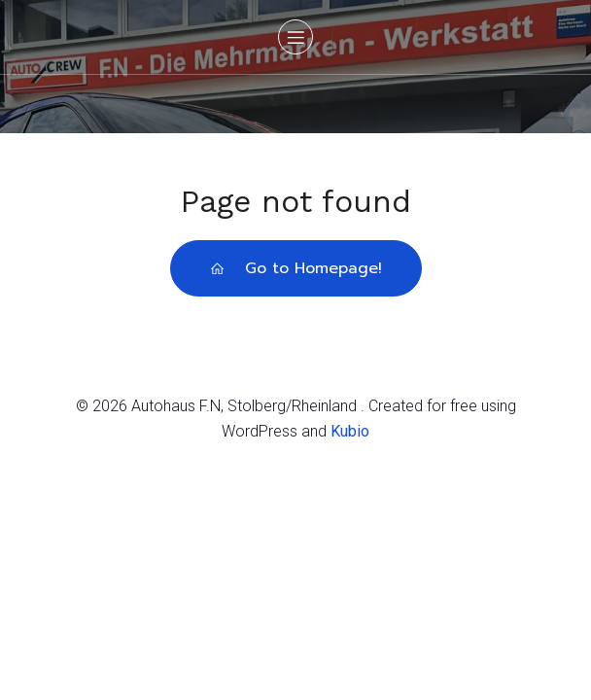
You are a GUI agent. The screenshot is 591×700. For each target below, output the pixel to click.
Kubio (350, 431)
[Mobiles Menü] (295, 37)
